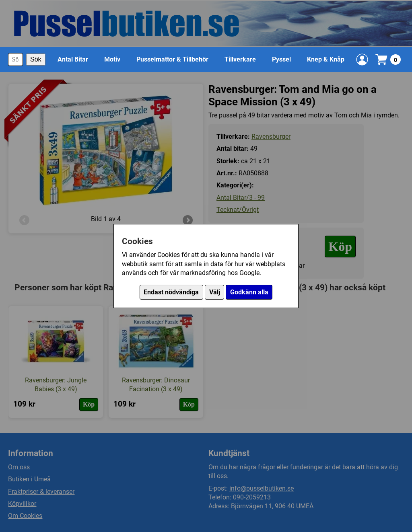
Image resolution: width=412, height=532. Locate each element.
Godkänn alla (249, 292)
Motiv (112, 59)
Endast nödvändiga (171, 292)
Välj (215, 292)
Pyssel (281, 59)
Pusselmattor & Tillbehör (172, 59)
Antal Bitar (73, 59)
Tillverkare (240, 59)
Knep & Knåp (326, 59)
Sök (36, 59)
